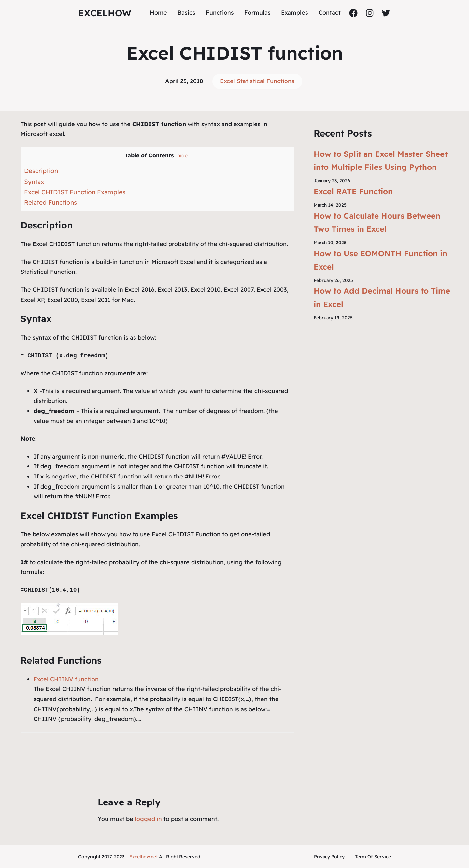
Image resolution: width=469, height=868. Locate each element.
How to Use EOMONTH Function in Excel (380, 260)
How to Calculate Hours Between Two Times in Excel (377, 222)
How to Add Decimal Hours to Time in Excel (382, 297)
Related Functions (50, 202)
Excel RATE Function (353, 191)
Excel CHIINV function (66, 679)
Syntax (34, 182)
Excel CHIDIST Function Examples (75, 192)
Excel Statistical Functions (257, 81)
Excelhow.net (143, 857)
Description (41, 171)
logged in (148, 819)
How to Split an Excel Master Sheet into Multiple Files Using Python (381, 161)
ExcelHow (105, 13)
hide (182, 156)
